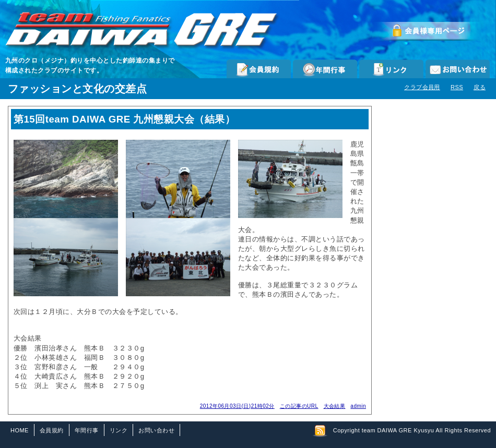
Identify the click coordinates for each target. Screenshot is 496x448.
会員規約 (259, 69)
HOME (20, 430)
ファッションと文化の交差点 (77, 89)
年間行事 (325, 69)
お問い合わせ (458, 69)
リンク (391, 69)
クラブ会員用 (422, 87)
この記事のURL (299, 406)
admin (358, 406)
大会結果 (335, 406)
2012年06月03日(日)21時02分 (237, 406)
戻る (480, 87)
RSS (457, 87)
